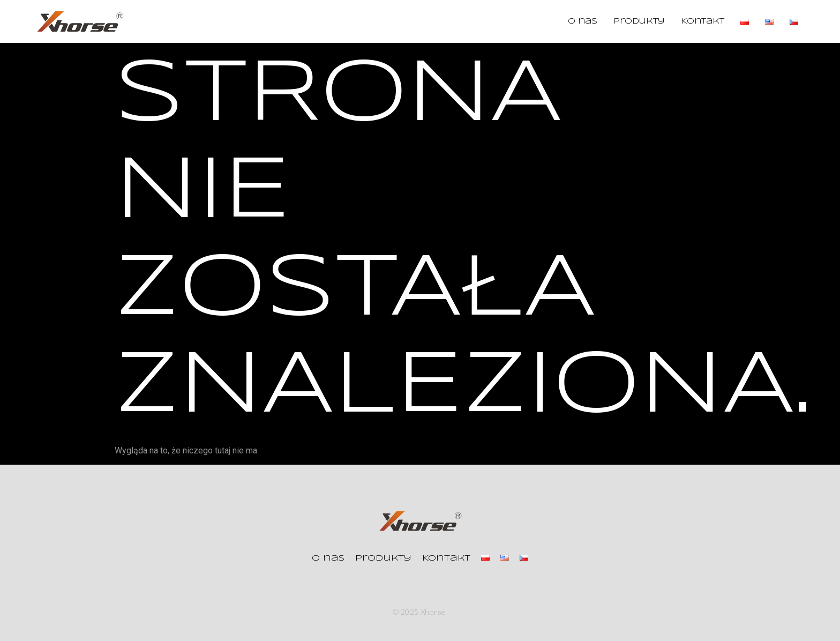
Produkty (639, 21)
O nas (583, 21)
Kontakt (703, 21)
